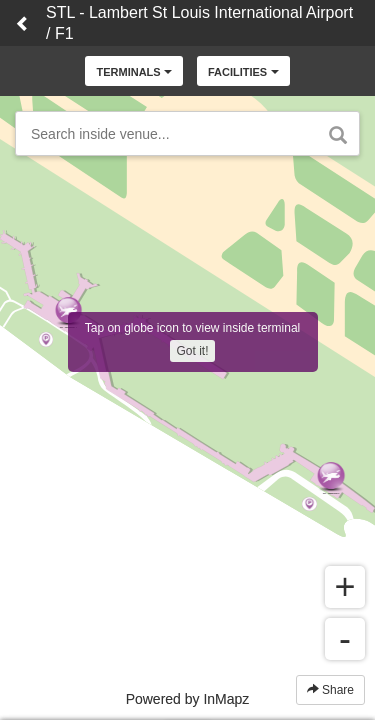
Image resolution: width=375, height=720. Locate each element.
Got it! (192, 351)
